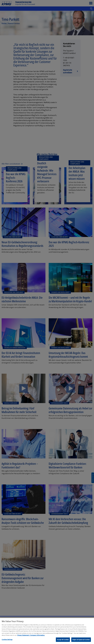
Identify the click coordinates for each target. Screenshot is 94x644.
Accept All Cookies (63, 641)
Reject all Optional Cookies (81, 641)
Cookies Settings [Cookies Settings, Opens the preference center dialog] (7, 641)
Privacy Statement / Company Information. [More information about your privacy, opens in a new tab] (31, 637)
